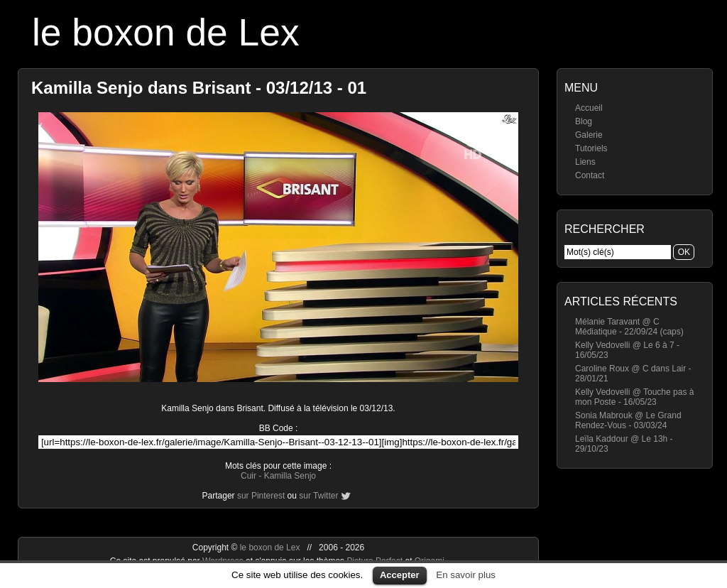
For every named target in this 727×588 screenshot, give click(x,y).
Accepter (400, 575)
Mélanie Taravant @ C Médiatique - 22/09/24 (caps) (629, 327)
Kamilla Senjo (290, 476)
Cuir (248, 476)
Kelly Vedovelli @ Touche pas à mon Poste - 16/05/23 (634, 397)
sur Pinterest (261, 496)
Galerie (589, 135)
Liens (585, 162)
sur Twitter (318, 496)
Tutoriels (591, 148)
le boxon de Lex (166, 32)
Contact (590, 175)
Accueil (589, 108)
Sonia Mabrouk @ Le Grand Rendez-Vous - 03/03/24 (628, 420)
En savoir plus (466, 575)
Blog (584, 121)
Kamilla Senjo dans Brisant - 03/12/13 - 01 (199, 88)
